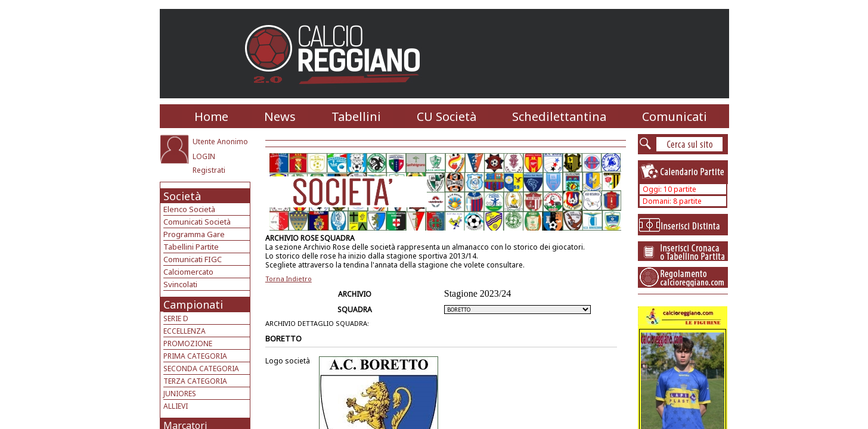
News (280, 116)
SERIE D (176, 318)
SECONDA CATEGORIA (201, 369)
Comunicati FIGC (193, 259)
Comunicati (675, 116)
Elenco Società (189, 209)
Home (211, 116)
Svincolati (180, 284)
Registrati (209, 170)
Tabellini (356, 116)
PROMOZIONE (188, 343)
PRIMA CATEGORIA (195, 356)
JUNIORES (180, 394)
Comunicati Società (197, 222)
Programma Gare (194, 234)
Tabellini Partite (191, 247)
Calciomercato (188, 272)
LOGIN (204, 156)
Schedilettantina (559, 116)
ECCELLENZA (185, 331)
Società (182, 196)
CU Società (447, 116)
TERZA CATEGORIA (195, 381)
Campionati (193, 304)
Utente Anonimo (220, 142)
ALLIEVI (176, 406)
